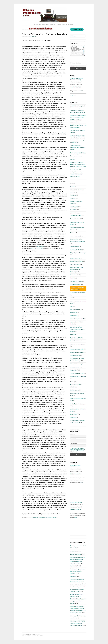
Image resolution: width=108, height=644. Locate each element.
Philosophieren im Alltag (76, 364)
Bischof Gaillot (74, 210)
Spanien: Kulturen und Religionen (78, 376)
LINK (82, 91)
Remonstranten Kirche (38, 249)
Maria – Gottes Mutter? (76, 338)
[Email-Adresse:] (78, 66)
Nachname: (73, 439)
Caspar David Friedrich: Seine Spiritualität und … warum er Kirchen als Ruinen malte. (77, 582)
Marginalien (73, 335)
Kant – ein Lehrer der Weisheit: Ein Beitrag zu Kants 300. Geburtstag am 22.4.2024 (78, 623)
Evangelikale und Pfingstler (77, 261)
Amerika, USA (74, 195)
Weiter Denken (74, 414)
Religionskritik (73, 370)
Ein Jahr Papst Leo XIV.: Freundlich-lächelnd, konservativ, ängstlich (78, 148)
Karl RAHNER (74, 313)
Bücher (59, 25)
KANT (72, 306)
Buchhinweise (73, 213)
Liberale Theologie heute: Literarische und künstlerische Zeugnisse (77, 329)
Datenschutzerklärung (75, 554)
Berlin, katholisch (74, 207)
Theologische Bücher (75, 219)
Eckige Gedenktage (75, 258)
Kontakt (65, 25)
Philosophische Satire (75, 367)
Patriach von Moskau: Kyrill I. (77, 349)
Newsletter (46, 25)
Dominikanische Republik (76, 250)
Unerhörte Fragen (77, 30)
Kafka (72, 298)
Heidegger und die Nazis (76, 281)
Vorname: (72, 434)
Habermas (73, 278)
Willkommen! (37, 25)
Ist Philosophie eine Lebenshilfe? (78, 293)
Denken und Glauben (75, 236)
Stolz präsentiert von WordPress (31, 634)
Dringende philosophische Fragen (78, 253)
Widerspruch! (73, 418)
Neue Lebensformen (75, 341)
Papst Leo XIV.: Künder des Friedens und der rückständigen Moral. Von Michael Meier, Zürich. (78, 165)
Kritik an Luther (74, 316)
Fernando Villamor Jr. (39, 636)
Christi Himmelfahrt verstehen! (75, 466)
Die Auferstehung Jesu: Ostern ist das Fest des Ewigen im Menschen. (78, 571)
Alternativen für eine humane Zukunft (42, 517)
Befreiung (73, 198)
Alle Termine (73, 96)
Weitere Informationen (76, 87)
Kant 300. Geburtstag (75, 309)
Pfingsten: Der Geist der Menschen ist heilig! (77, 79)
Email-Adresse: (74, 444)
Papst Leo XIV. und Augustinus (77, 344)
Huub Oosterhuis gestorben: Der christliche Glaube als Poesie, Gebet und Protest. (78, 589)
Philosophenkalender (75, 356)
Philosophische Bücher (76, 216)
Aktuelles (53, 25)
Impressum (71, 25)
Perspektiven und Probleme (77, 352)
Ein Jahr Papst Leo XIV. (76, 502)
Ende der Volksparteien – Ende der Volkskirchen (44, 34)
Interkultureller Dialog (75, 284)
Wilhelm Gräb (41, 247)
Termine (72, 382)
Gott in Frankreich (74, 275)
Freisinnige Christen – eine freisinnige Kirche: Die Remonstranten (76, 270)
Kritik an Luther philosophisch (77, 319)
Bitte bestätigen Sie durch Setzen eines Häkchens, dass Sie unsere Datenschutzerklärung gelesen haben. (78, 450)
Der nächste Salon (75, 247)
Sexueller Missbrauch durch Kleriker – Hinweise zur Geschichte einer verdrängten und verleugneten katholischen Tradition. (78, 599)
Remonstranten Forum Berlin (77, 373)
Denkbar (55, 517)
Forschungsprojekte (75, 264)
